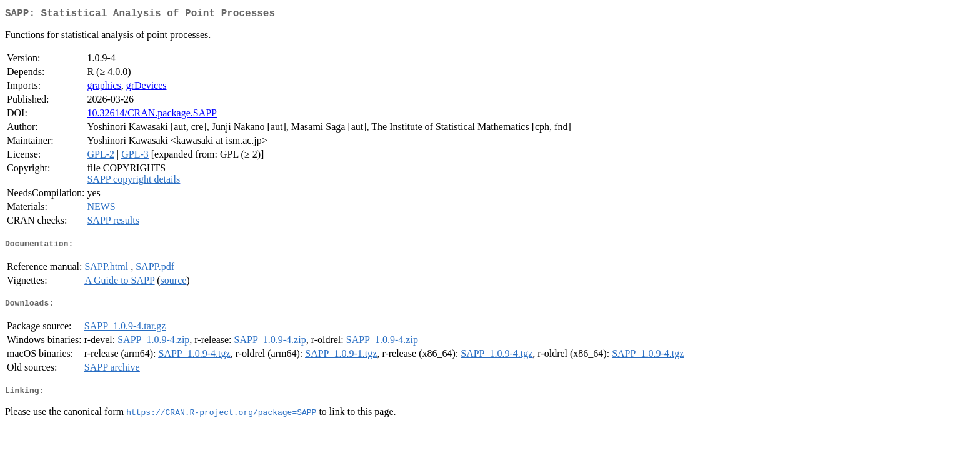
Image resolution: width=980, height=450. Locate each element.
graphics (104, 88)
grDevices (147, 88)
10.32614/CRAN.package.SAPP (152, 115)
